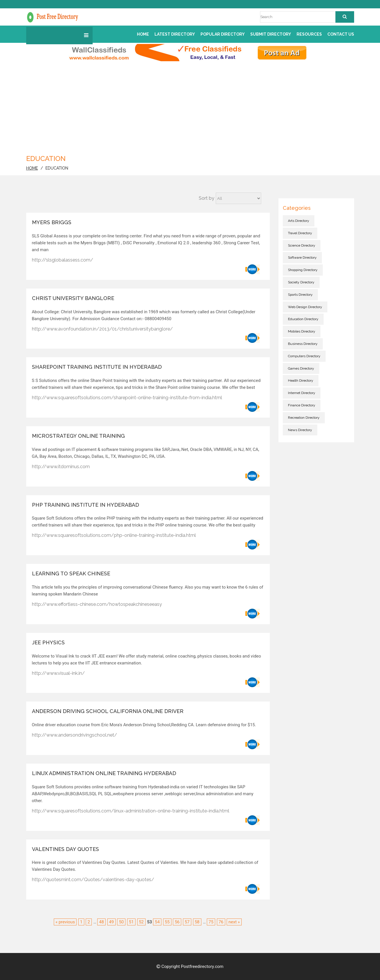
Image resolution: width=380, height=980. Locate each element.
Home (143, 34)
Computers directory (304, 356)
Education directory (303, 319)
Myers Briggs (52, 222)
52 (141, 922)
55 (167, 922)
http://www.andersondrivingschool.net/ (75, 735)
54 (157, 922)
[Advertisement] (190, 110)
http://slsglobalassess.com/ (63, 260)
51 (131, 922)
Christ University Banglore (73, 298)
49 (111, 922)
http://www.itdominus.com (61, 467)
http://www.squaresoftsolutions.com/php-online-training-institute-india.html (114, 535)
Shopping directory (303, 270)
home (32, 168)
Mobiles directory (302, 331)
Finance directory (302, 405)
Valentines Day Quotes (65, 849)
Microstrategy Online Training (78, 436)
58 (197, 922)
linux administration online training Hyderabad (104, 773)
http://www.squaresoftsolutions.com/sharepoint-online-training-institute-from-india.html (127, 398)
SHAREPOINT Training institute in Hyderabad (97, 367)
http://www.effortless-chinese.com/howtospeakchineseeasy (97, 604)
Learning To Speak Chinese (71, 573)
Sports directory (300, 295)
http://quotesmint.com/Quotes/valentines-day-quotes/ (93, 880)
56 (177, 922)
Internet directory (302, 393)
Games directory (301, 368)
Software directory (302, 258)
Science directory (302, 245)
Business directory (303, 344)
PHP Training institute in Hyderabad (85, 505)
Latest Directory (175, 34)
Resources (309, 34)
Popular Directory (223, 34)
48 (101, 922)
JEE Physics (48, 642)
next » (234, 922)
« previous (65, 922)
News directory (300, 430)
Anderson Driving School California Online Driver (108, 711)
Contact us (341, 34)
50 (121, 922)
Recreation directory (304, 418)
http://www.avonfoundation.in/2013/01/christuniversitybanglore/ (102, 329)
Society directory (301, 282)
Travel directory (300, 233)
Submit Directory (271, 34)
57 (187, 922)
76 (221, 922)
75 (211, 922)
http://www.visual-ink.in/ (58, 673)
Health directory (301, 381)
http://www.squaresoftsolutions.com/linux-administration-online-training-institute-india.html (131, 811)
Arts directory (299, 221)
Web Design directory (305, 307)
